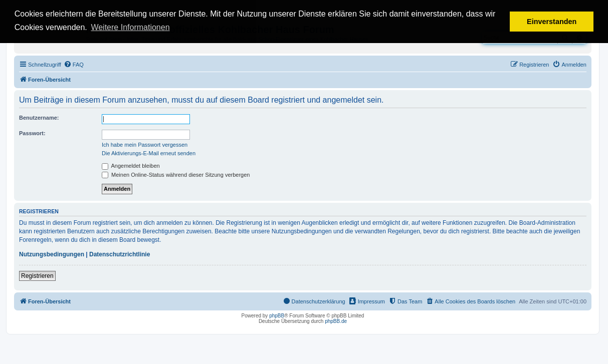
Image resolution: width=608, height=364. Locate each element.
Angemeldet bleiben (131, 166)
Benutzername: (39, 118)
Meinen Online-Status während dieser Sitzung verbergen (176, 175)
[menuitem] (74, 65)
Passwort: (32, 133)
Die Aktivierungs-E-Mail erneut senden (149, 153)
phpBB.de (336, 321)
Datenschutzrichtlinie (120, 254)
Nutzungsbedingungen (52, 254)
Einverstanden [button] (552, 22)
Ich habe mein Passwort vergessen (145, 145)
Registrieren (37, 276)
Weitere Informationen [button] (130, 27)
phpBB (277, 316)
